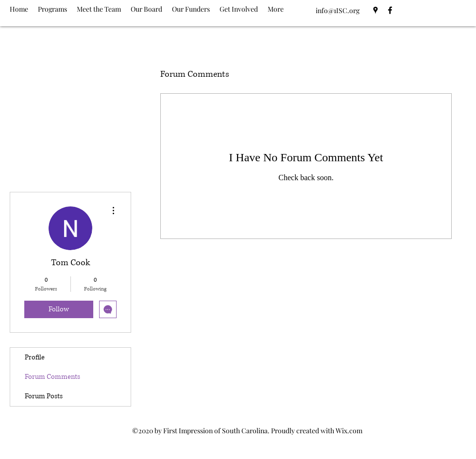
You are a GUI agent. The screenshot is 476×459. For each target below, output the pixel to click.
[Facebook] (390, 10)
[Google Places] (375, 10)
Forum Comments (52, 377)
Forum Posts (44, 396)
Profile (35, 357)
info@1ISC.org (338, 10)
